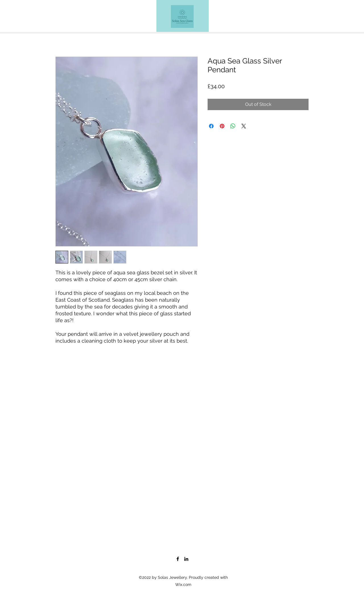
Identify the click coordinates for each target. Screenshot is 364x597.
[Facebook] (178, 559)
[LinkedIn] (186, 559)
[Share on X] (244, 126)
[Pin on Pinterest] (222, 126)
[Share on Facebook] (211, 126)
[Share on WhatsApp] (233, 126)
